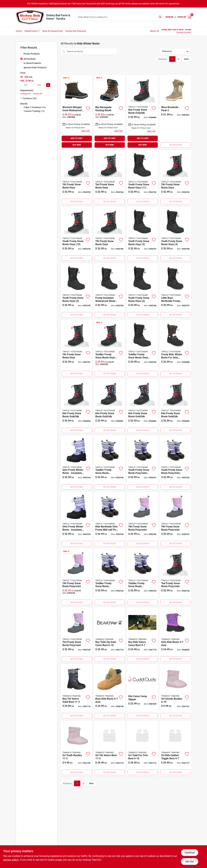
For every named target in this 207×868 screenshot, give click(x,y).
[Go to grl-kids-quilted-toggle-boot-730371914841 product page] (175, 748)
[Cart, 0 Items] (190, 17)
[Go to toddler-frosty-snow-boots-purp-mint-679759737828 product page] (109, 463)
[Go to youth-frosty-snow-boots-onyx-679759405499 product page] (76, 291)
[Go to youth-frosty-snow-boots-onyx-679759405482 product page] (175, 234)
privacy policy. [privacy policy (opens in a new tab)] (11, 860)
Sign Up (182, 17)
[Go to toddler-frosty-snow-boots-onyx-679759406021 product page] (109, 349)
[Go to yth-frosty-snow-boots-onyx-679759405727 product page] (109, 234)
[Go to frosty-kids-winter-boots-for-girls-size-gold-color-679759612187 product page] (175, 349)
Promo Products (32, 54)
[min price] (26, 85)
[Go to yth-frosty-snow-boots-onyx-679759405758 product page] (175, 178)
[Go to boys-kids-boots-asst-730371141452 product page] (109, 692)
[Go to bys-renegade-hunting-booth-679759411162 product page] (109, 112)
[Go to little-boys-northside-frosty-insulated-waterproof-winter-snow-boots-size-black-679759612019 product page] (175, 291)
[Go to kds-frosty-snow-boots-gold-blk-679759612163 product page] (142, 112)
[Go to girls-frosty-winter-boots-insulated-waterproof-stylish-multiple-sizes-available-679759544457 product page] (76, 463)
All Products (30, 59)
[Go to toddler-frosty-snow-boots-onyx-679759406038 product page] (142, 349)
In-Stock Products (32, 63)
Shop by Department (53, 31)
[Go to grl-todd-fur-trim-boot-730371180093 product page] (142, 748)
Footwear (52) (30, 98)
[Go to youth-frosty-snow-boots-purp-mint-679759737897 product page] (175, 463)
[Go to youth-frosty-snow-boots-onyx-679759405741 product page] (142, 178)
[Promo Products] (21, 54)
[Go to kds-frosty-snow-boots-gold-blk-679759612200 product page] (76, 406)
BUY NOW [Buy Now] (77, 145)
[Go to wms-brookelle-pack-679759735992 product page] (175, 112)
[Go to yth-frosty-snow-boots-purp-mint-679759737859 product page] (142, 520)
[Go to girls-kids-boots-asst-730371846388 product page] (175, 635)
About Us (155, 31)
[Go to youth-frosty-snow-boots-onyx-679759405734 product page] (142, 234)
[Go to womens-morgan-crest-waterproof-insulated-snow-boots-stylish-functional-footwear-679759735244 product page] (76, 112)
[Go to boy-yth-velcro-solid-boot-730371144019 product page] (76, 692)
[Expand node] (21, 98)
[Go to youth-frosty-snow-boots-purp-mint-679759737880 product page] (142, 463)
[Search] (160, 17)
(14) (34, 111)
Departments (31, 31)
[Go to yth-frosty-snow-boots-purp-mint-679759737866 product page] (175, 520)
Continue (190, 853)
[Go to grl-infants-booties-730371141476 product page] (175, 692)
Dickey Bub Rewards (76, 31)
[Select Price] (48, 85)
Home (19, 31)
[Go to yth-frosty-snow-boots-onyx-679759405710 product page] (76, 178)
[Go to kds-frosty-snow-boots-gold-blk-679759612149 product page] (175, 406)
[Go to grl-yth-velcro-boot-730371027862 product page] (109, 748)
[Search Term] (119, 17)
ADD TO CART (77, 138)
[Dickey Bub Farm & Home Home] (30, 17)
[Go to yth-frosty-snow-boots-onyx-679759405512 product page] (76, 349)
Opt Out (190, 861)
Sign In (169, 17)
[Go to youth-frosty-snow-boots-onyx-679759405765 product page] (76, 234)
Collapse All (25, 94)
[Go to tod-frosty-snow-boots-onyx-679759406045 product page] (109, 178)
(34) (35, 107)
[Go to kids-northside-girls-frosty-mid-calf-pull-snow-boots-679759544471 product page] (109, 520)
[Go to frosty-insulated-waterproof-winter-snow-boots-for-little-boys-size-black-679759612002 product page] (109, 291)
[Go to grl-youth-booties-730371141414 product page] (76, 748)
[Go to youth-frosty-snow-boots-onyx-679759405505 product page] (142, 291)
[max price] (39, 85)
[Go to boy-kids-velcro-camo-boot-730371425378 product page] (142, 635)
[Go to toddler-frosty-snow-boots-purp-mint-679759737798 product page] (142, 577)
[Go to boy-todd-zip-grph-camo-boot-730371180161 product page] (109, 635)
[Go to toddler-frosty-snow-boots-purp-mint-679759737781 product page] (109, 577)
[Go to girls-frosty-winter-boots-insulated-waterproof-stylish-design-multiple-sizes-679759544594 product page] (76, 520)
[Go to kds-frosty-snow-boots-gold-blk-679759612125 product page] (142, 406)
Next (187, 59)
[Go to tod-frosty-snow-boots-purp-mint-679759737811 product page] (76, 635)
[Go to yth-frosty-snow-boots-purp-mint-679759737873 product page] (76, 577)
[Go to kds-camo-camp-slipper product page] (142, 692)
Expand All (38, 94)
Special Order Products (35, 68)
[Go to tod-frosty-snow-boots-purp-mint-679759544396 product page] (175, 577)
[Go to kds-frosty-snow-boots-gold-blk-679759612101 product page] (109, 406)
